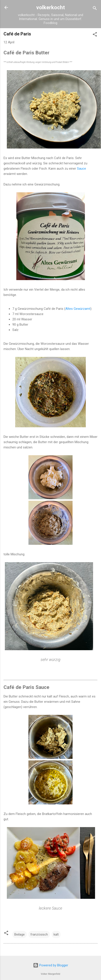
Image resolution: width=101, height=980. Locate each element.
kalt (56, 934)
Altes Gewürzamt (78, 309)
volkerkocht (50, 7)
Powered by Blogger (51, 965)
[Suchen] (95, 9)
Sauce (81, 169)
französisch (39, 934)
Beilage (20, 934)
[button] (95, 35)
